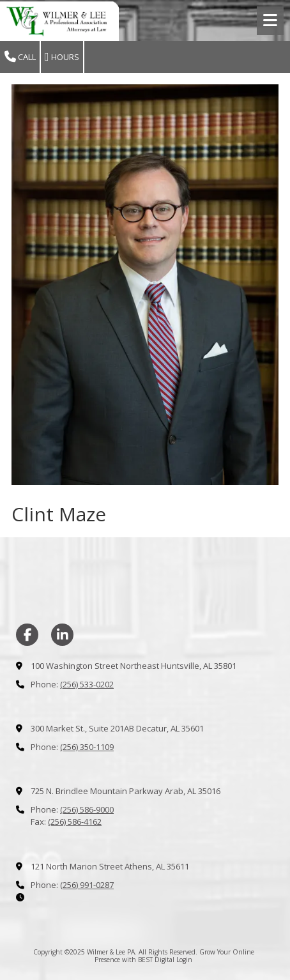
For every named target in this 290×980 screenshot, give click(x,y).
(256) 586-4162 (75, 822)
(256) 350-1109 (87, 747)
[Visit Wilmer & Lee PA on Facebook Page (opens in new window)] (27, 635)
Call (20, 57)
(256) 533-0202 (87, 684)
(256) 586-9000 (87, 809)
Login (184, 960)
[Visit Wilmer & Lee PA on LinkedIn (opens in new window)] (62, 635)
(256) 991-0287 (87, 885)
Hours (62, 57)
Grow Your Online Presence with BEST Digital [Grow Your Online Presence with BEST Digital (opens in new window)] (174, 956)
